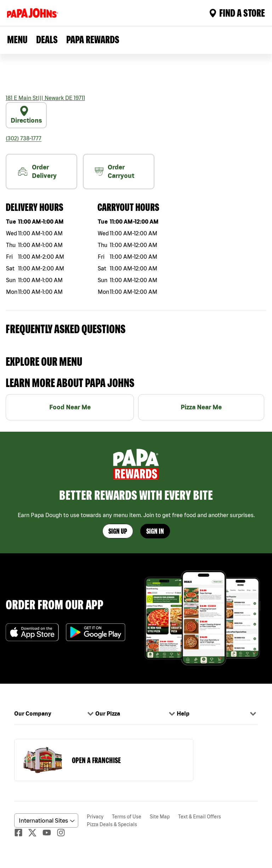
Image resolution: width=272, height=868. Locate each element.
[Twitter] (35, 833)
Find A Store (237, 13)
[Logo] (34, 13)
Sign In (155, 531)
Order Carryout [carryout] (115, 171)
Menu (17, 39)
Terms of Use (127, 817)
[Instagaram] (64, 833)
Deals (47, 39)
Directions (26, 115)
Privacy (95, 817)
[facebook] (21, 833)
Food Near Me (70, 407)
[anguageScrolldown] (45, 821)
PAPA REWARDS (93, 39)
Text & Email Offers (200, 817)
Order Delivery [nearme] (37, 171)
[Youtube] (50, 833)
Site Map (160, 817)
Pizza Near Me (201, 407)
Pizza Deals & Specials (112, 824)
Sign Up (118, 531)
